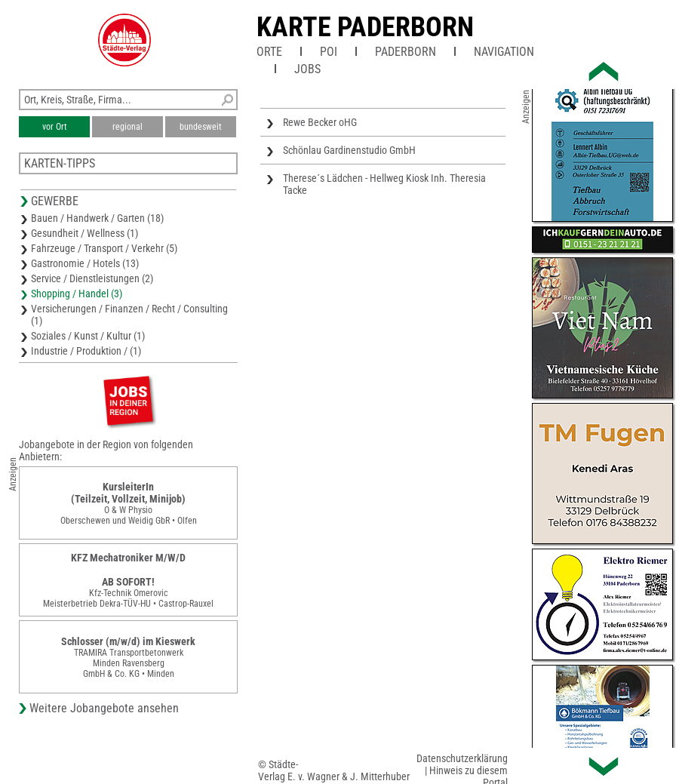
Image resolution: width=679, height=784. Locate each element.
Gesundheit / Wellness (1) (84, 233)
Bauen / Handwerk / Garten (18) (97, 218)
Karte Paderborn (365, 27)
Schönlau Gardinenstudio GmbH (349, 150)
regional (128, 127)
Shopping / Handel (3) (77, 294)
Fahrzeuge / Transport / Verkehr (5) (104, 248)
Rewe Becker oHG (320, 122)
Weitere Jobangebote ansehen (104, 708)
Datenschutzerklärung (462, 758)
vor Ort (55, 127)
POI (329, 52)
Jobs (307, 69)
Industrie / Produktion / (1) (86, 351)
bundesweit (201, 127)
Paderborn (406, 52)
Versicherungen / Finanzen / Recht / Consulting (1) (129, 315)
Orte (269, 52)
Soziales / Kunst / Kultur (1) (88, 336)
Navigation (504, 52)
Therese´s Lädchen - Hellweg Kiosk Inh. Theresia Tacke (384, 184)
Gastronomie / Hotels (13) (85, 263)
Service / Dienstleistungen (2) (92, 278)
